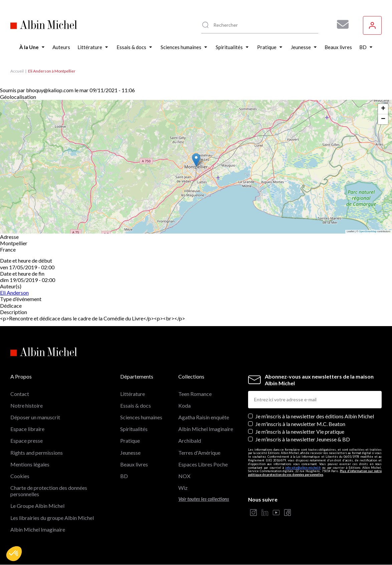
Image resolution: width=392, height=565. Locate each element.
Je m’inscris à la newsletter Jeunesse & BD (303, 439)
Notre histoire (27, 405)
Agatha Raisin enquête (204, 417)
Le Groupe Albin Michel (37, 506)
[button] (14, 554)
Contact (20, 394)
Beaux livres (134, 464)
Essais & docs (136, 405)
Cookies (20, 476)
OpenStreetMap (368, 231)
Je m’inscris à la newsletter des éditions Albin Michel (315, 416)
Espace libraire (27, 429)
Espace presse (27, 441)
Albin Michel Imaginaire (38, 529)
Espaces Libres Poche (203, 464)
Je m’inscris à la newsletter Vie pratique (300, 432)
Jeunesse (130, 453)
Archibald (190, 441)
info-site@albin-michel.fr (303, 468)
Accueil (17, 71)
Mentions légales (30, 464)
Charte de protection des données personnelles (49, 491)
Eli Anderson (14, 293)
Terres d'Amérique (199, 453)
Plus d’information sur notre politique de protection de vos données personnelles (315, 473)
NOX (184, 476)
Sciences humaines (141, 417)
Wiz (183, 488)
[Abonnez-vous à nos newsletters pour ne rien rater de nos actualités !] (340, 24)
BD (124, 476)
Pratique (130, 441)
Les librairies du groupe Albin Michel (52, 518)
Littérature (133, 394)
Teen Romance (195, 394)
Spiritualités (134, 429)
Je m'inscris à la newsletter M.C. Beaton (300, 424)
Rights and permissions (37, 453)
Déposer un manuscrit (35, 417)
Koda (184, 405)
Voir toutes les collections (204, 499)
